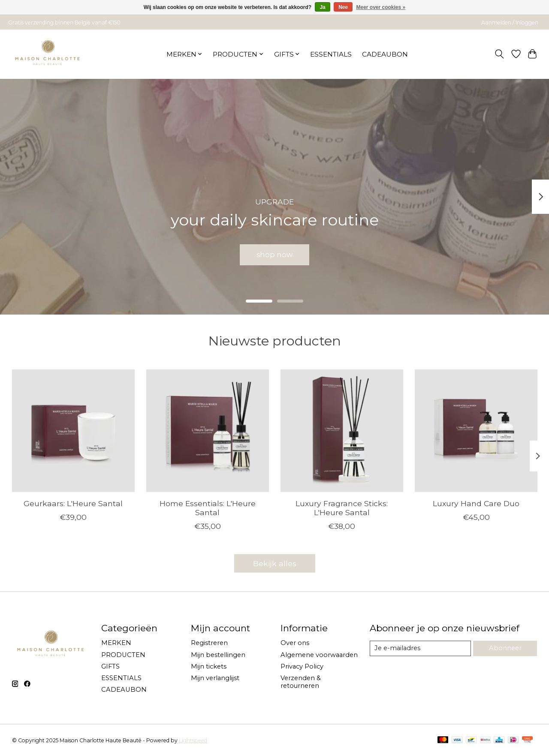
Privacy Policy (302, 666)
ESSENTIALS (331, 54)
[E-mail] (420, 648)
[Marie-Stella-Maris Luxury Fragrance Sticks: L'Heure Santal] (342, 431)
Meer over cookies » (381, 7)
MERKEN (116, 643)
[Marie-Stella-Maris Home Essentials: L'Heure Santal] (208, 431)
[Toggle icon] (499, 54)
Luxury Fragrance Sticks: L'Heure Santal (342, 508)
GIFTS (110, 666)
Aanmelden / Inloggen (510, 22)
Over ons (295, 643)
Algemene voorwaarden (319, 655)
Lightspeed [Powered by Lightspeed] (193, 740)
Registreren (209, 643)
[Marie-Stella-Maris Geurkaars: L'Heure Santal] (73, 431)
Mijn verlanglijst (215, 678)
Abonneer (505, 648)
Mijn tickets (209, 666)
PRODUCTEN (123, 655)
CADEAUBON (385, 54)
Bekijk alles (275, 563)
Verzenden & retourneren (301, 682)
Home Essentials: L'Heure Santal (207, 508)
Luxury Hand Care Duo (476, 503)
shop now (275, 253)
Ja (322, 7)
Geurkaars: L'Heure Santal (73, 503)
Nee (343, 7)
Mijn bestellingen (218, 655)
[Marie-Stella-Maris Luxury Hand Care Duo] (476, 431)
